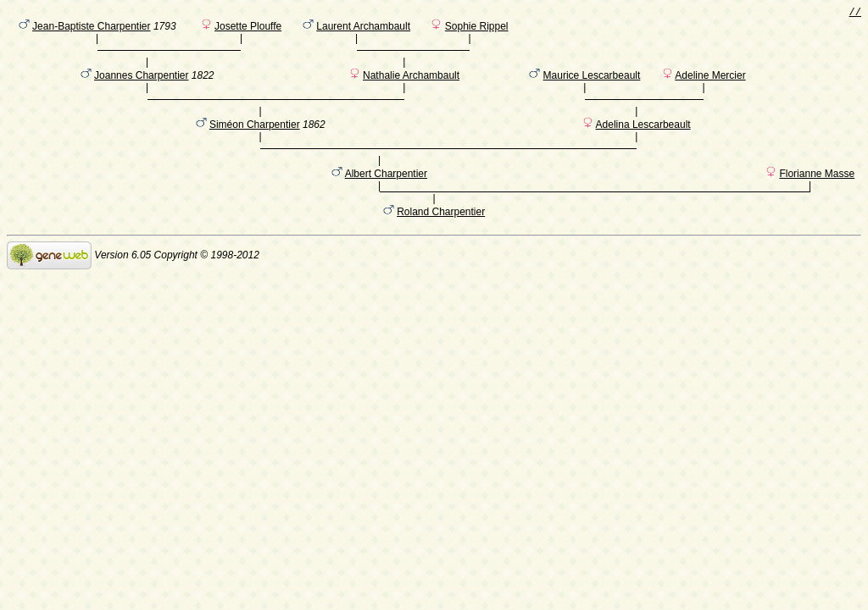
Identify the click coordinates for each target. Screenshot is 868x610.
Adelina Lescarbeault (643, 145)
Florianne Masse (817, 202)
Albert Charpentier (386, 202)
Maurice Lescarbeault (592, 87)
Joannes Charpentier (141, 87)
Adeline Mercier (710, 87)
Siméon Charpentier (255, 145)
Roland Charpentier (441, 243)
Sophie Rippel (477, 30)
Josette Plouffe (248, 30)
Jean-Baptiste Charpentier (91, 30)
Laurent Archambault (363, 30)
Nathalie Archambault (411, 87)
